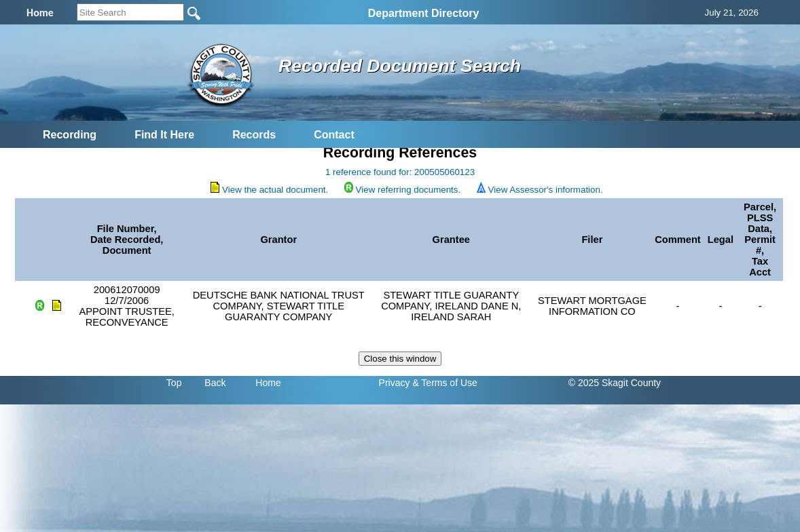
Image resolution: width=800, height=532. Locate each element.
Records (254, 135)
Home (268, 383)
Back (215, 383)
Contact (334, 135)
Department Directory (424, 13)
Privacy (395, 383)
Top (174, 383)
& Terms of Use (444, 383)
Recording (70, 135)
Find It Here (164, 135)
